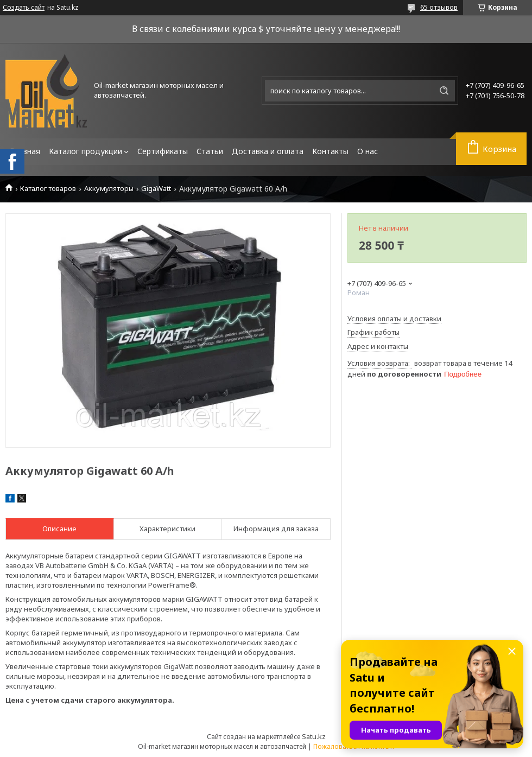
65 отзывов (439, 7)
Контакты (330, 151)
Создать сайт (24, 8)
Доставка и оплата (268, 151)
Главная (25, 151)
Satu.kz (314, 736)
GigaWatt (156, 189)
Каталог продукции (85, 151)
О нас (368, 151)
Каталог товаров (48, 189)
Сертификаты (163, 151)
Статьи (210, 151)
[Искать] (444, 91)
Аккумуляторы (109, 189)
